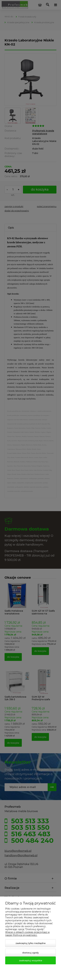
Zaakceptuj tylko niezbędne (31, 943)
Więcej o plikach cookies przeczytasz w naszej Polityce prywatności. (27, 934)
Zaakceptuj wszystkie (31, 960)
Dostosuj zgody (30, 953)
